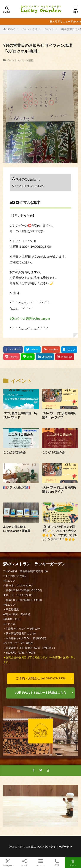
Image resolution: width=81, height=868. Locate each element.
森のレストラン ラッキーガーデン (51, 847)
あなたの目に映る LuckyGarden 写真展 (17, 529)
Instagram (8, 863)
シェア (24, 863)
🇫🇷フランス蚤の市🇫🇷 (17, 487)
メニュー (40, 863)
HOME (11, 29)
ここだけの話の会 (14, 452)
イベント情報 (29, 29)
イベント (49, 29)
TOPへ (73, 863)
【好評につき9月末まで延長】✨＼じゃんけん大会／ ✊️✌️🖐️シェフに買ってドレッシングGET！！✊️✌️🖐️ (60, 533)
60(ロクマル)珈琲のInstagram (30, 318)
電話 (57, 863)
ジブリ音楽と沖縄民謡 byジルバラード (20, 415)
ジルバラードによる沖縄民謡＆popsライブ (59, 415)
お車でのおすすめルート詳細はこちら (41, 692)
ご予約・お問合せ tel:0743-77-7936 (41, 678)
